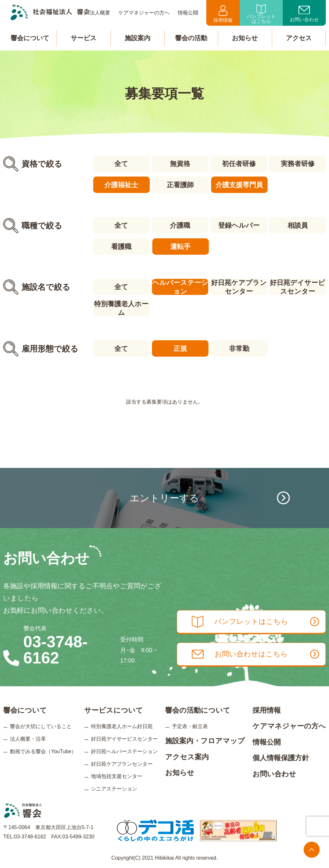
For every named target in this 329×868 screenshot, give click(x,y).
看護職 (121, 246)
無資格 (180, 164)
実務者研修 (298, 164)
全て (121, 164)
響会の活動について (198, 708)
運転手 (180, 246)
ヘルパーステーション (180, 286)
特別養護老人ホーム (121, 307)
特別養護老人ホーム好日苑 (122, 724)
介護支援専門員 (239, 184)
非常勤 (239, 347)
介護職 (180, 225)
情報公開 (267, 740)
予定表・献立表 (190, 724)
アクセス (299, 38)
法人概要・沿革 (28, 737)
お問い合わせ (304, 14)
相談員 (298, 225)
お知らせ (180, 770)
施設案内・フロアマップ (205, 739)
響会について (25, 708)
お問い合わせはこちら (258, 653)
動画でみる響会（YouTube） (43, 749)
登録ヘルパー (239, 225)
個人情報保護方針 (281, 756)
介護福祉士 (121, 184)
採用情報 (223, 14)
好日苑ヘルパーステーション (124, 749)
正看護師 (180, 184)
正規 (180, 347)
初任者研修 (239, 164)
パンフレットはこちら (261, 14)
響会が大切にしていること (41, 724)
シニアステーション (114, 786)
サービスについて (114, 708)
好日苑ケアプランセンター (239, 286)
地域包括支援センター (117, 774)
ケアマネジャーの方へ (289, 724)
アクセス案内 (187, 754)
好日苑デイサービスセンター (298, 286)
